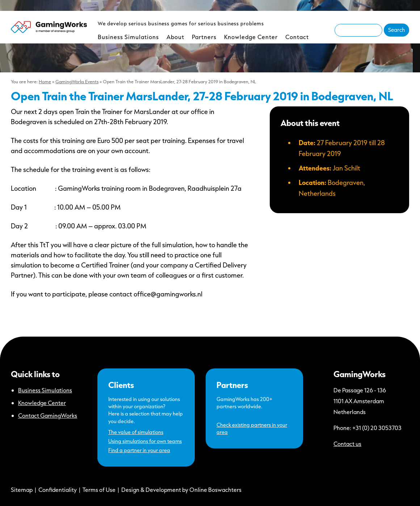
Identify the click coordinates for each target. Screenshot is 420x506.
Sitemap (22, 490)
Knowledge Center (251, 37)
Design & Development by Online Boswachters (181, 490)
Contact (297, 37)
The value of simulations (136, 432)
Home (45, 81)
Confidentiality (58, 490)
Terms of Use (99, 490)
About (175, 37)
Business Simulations (128, 37)
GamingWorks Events (77, 81)
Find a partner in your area (139, 450)
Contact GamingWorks (48, 415)
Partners (204, 37)
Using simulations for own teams (145, 441)
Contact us (347, 444)
